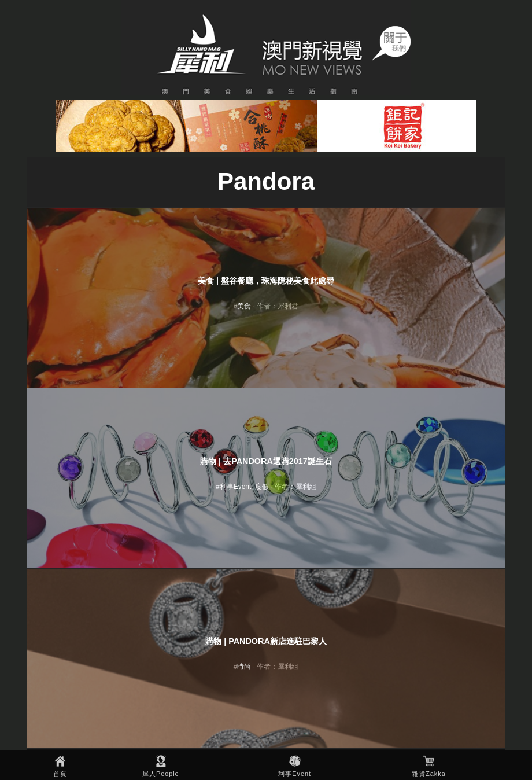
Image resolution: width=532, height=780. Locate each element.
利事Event (295, 774)
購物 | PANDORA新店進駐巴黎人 (266, 641)
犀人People (161, 774)
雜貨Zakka (428, 774)
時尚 (244, 667)
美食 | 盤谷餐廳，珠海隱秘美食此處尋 (266, 281)
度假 (262, 487)
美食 (244, 306)
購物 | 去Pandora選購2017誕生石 (266, 461)
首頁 (60, 774)
